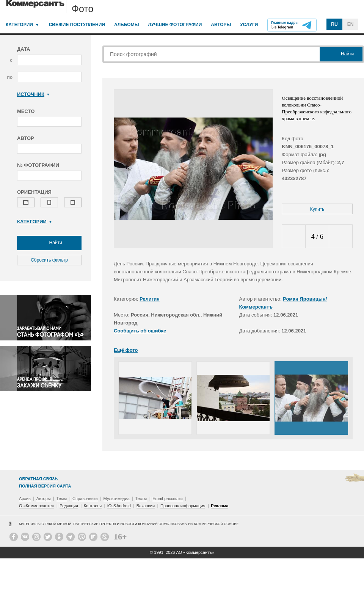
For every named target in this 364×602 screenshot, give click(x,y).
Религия (150, 299)
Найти (49, 243)
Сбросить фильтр (49, 260)
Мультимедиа (117, 499)
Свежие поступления (77, 25)
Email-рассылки (168, 499)
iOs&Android (119, 506)
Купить (317, 209)
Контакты (93, 506)
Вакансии (146, 506)
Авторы (221, 25)
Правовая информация (183, 506)
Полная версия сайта (45, 486)
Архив (25, 499)
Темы (62, 499)
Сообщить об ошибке (140, 331)
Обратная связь (38, 479)
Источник (33, 94)
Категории (19, 25)
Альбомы (127, 25)
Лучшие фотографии (175, 25)
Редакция (69, 506)
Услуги (249, 25)
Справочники (85, 499)
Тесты (141, 499)
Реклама (220, 506)
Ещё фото (126, 350)
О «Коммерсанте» (36, 506)
